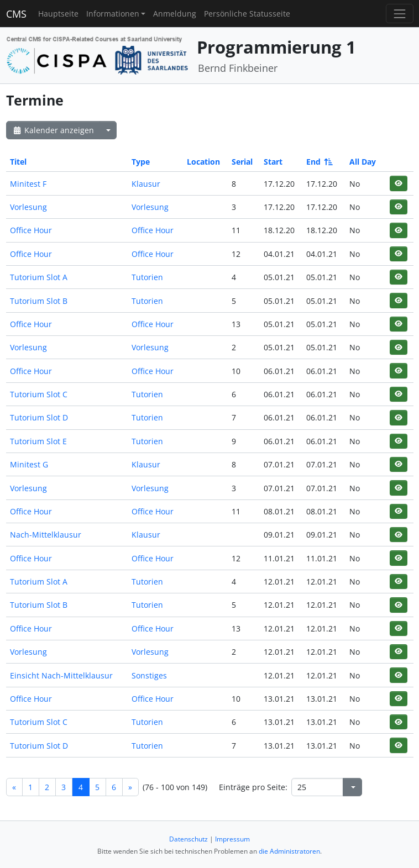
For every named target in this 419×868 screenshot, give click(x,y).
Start (273, 162)
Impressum (232, 839)
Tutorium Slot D (39, 417)
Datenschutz (188, 839)
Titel (18, 162)
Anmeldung (175, 14)
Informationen (113, 14)
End (319, 162)
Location (203, 162)
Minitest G (29, 464)
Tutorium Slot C (39, 394)
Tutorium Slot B (39, 301)
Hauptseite (58, 14)
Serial (242, 162)
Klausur (146, 184)
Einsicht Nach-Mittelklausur (61, 675)
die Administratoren (289, 851)
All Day (363, 162)
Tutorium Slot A (39, 277)
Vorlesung (28, 207)
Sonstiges (149, 675)
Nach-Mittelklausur (46, 535)
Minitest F (28, 184)
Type (141, 162)
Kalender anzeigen (53, 130)
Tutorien (147, 277)
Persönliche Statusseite (247, 14)
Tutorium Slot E (38, 441)
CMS (16, 14)
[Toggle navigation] (399, 14)
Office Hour (31, 230)
